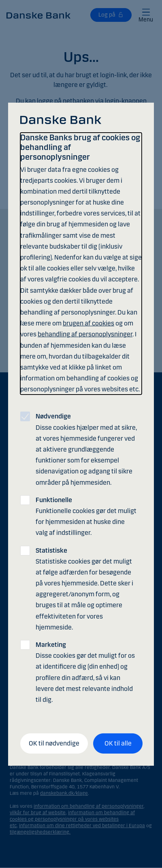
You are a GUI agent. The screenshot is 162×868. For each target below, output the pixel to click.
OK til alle (118, 743)
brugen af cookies (88, 323)
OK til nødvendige (54, 743)
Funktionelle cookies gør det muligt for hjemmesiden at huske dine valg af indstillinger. (86, 516)
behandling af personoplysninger (85, 334)
